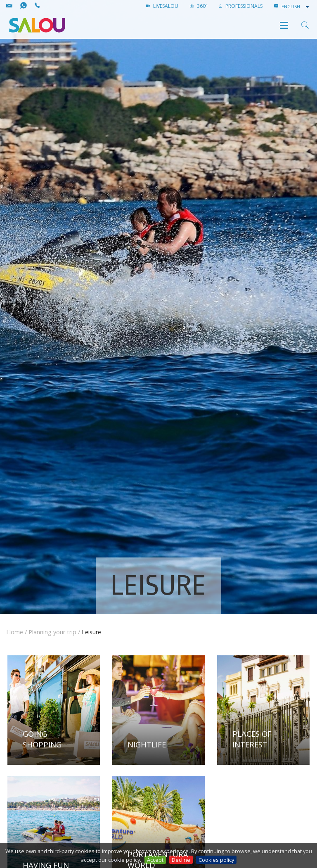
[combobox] (296, 7)
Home (15, 632)
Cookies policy (216, 860)
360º (199, 6)
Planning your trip (52, 632)
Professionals (241, 6)
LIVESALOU (162, 6)
